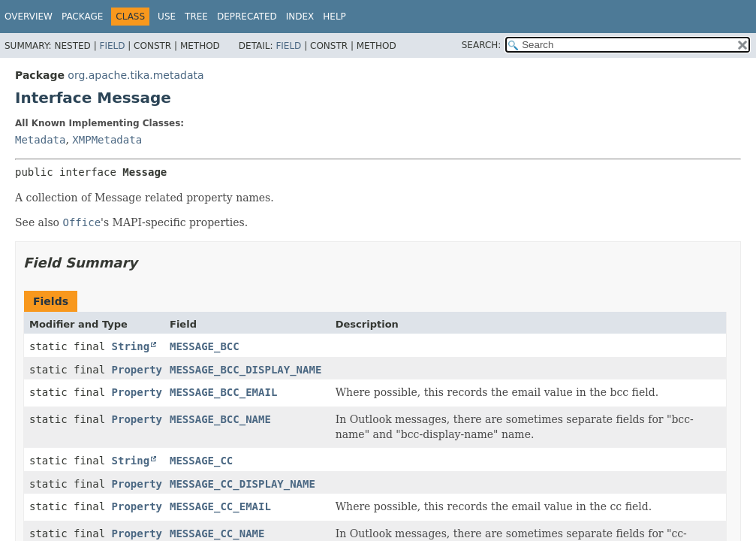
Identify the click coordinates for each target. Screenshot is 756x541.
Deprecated (247, 17)
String (131, 346)
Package (82, 17)
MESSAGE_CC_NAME (217, 533)
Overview (29, 17)
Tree (196, 17)
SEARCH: (482, 45)
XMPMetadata (107, 140)
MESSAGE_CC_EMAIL (220, 506)
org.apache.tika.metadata (136, 75)
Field (112, 46)
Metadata (40, 140)
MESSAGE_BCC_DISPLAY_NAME (245, 370)
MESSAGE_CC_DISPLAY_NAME (242, 484)
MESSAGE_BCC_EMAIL (223, 392)
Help (334, 17)
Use (167, 17)
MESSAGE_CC (201, 461)
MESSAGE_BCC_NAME (220, 419)
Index (300, 17)
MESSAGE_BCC (205, 346)
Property (137, 370)
